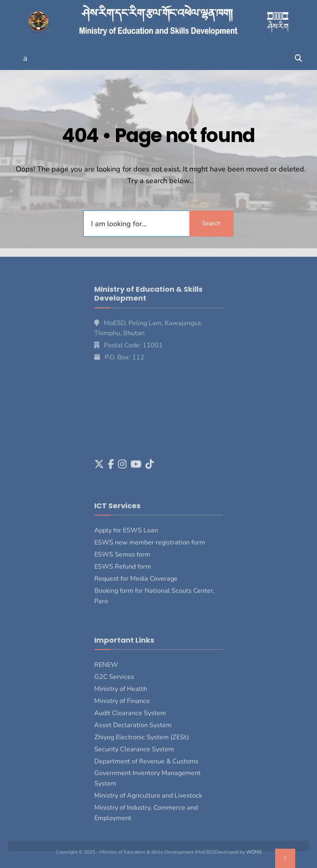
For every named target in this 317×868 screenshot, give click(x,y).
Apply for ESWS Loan (126, 530)
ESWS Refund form (123, 567)
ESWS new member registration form (150, 542)
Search (211, 223)
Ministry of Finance (122, 701)
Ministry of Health (121, 689)
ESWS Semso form (122, 555)
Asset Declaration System (133, 725)
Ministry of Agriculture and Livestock (148, 796)
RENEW (106, 665)
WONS (254, 852)
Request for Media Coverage (136, 579)
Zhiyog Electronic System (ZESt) (142, 737)
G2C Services (114, 677)
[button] (25, 58)
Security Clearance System (134, 749)
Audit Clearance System (130, 713)
